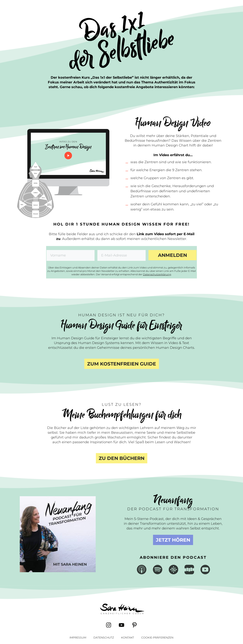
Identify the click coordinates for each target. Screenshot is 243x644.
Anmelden (172, 255)
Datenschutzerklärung (157, 274)
